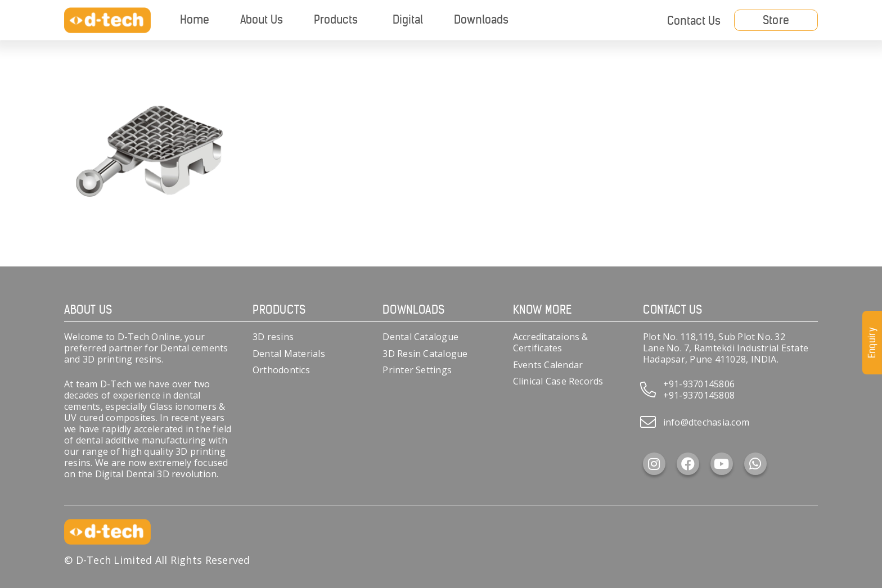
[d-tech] (107, 21)
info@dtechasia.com (706, 422)
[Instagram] (654, 464)
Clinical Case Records (558, 381)
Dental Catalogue (420, 337)
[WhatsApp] (755, 464)
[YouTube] (722, 464)
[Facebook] (688, 464)
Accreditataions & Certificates (551, 342)
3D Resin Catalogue (425, 354)
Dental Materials (289, 354)
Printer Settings (417, 370)
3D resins (273, 337)
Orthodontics (281, 370)
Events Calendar (548, 365)
